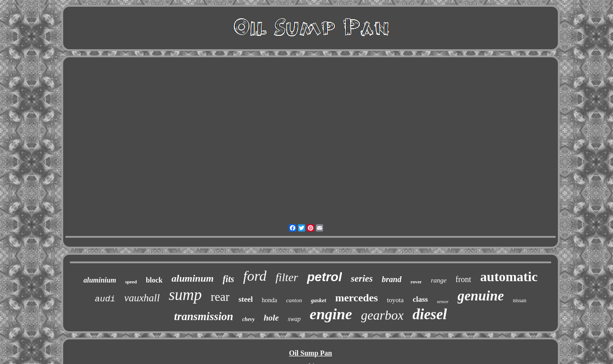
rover (416, 282)
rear (220, 297)
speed (131, 282)
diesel (430, 314)
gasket (319, 300)
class (420, 299)
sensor (443, 302)
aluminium (100, 280)
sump (185, 295)
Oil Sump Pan (311, 353)
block (154, 280)
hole (271, 318)
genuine (481, 296)
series (362, 278)
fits (229, 279)
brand (392, 279)
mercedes (357, 298)
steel (246, 299)
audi (105, 299)
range (438, 280)
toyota (395, 300)
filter (287, 277)
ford (255, 276)
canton (294, 300)
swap (294, 319)
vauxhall (142, 298)
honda (269, 300)
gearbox (382, 315)
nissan (519, 300)
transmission (203, 316)
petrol (324, 277)
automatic (509, 276)
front (463, 279)
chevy (248, 319)
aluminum (193, 278)
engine (331, 314)
